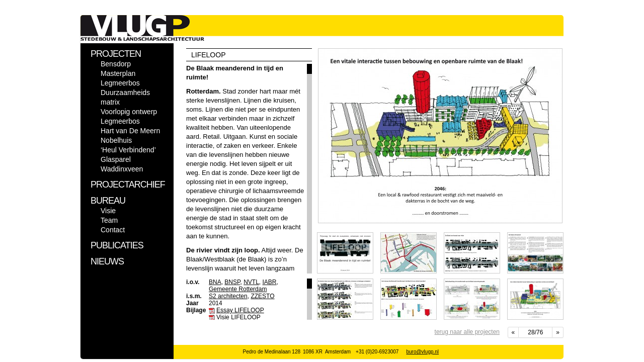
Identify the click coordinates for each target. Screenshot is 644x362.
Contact (113, 230)
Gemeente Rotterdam (238, 289)
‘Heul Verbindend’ (128, 150)
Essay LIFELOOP (240, 310)
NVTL (251, 282)
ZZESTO (262, 296)
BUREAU (108, 201)
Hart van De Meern (130, 131)
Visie (108, 211)
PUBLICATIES (117, 245)
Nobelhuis (116, 140)
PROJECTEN (116, 54)
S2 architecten (228, 296)
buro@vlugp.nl (422, 352)
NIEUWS (107, 261)
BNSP (232, 282)
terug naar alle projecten (467, 332)
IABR (270, 282)
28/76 (535, 332)
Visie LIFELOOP (238, 317)
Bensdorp (116, 64)
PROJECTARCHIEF (128, 185)
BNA (215, 282)
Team (109, 220)
